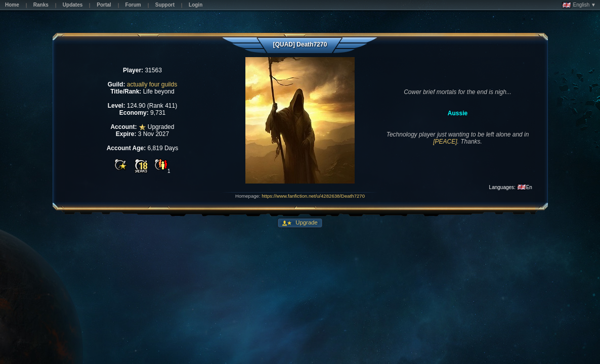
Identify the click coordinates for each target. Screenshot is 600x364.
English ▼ (579, 5)
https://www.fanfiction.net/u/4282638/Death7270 (313, 196)
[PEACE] (445, 142)
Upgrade (306, 222)
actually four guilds (152, 84)
